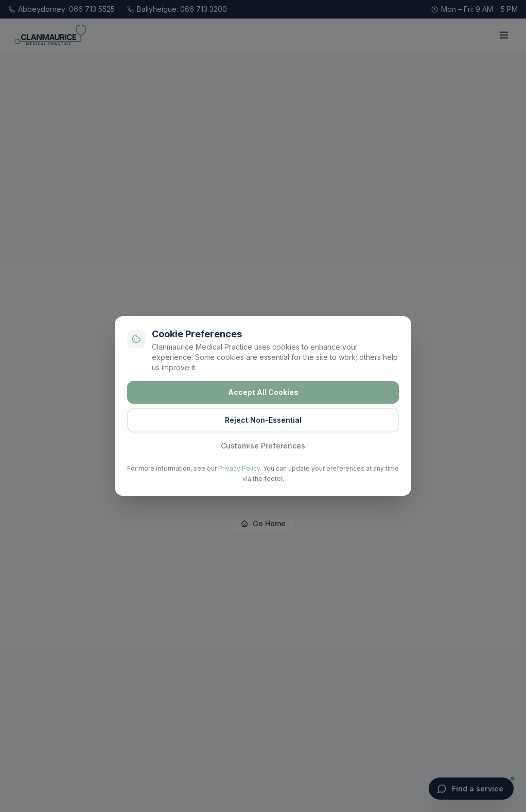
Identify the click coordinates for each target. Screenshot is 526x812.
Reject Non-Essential (263, 420)
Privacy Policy (239, 468)
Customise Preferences (263, 446)
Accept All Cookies (263, 392)
